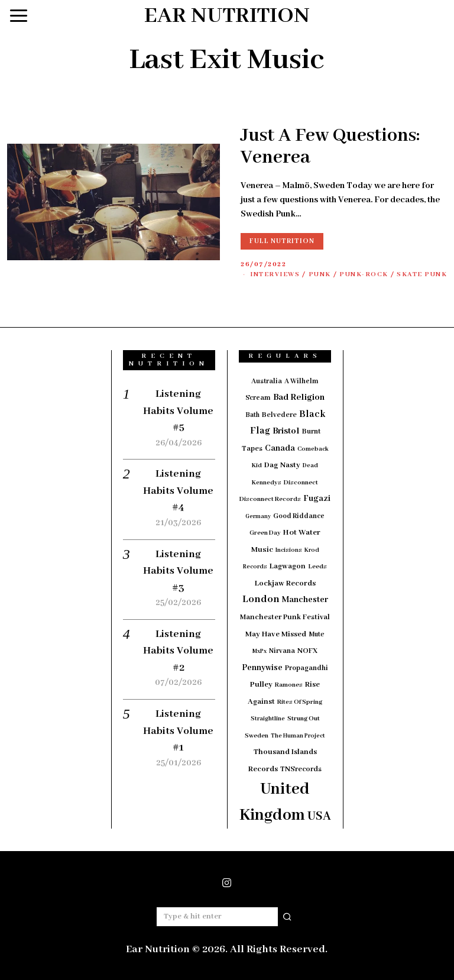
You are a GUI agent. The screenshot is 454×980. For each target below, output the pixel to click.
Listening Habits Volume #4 (178, 491)
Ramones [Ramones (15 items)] (289, 685)
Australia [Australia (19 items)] (267, 381)
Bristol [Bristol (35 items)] (286, 431)
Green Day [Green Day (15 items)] (265, 533)
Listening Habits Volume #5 (178, 411)
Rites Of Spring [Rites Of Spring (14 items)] (300, 702)
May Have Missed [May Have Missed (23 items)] (276, 634)
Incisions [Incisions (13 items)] (289, 550)
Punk (320, 274)
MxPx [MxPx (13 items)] (260, 651)
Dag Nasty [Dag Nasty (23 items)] (282, 465)
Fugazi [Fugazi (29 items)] (317, 499)
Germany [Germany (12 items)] (258, 517)
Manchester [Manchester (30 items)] (305, 600)
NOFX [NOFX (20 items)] (307, 651)
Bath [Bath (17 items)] (252, 415)
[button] (288, 917)
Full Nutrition (282, 241)
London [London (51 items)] (261, 599)
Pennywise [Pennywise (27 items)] (262, 668)
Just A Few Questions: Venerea (330, 147)
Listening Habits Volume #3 (178, 571)
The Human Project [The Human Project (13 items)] (298, 736)
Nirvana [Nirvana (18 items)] (282, 651)
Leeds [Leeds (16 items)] (317, 567)
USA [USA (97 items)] (319, 816)
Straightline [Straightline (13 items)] (268, 719)
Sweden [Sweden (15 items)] (257, 736)
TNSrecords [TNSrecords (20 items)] (301, 769)
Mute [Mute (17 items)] (317, 634)
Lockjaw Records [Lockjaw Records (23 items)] (285, 583)
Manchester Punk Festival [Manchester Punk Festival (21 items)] (285, 617)
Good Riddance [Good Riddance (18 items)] (299, 516)
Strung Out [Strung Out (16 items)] (304, 719)
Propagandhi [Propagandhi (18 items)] (307, 668)
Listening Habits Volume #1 (178, 731)
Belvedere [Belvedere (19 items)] (279, 415)
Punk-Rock (364, 274)
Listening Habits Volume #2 (178, 651)
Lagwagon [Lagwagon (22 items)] (288, 566)
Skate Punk (422, 274)
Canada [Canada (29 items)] (280, 448)
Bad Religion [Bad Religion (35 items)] (299, 397)
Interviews (275, 274)
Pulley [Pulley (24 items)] (261, 685)
